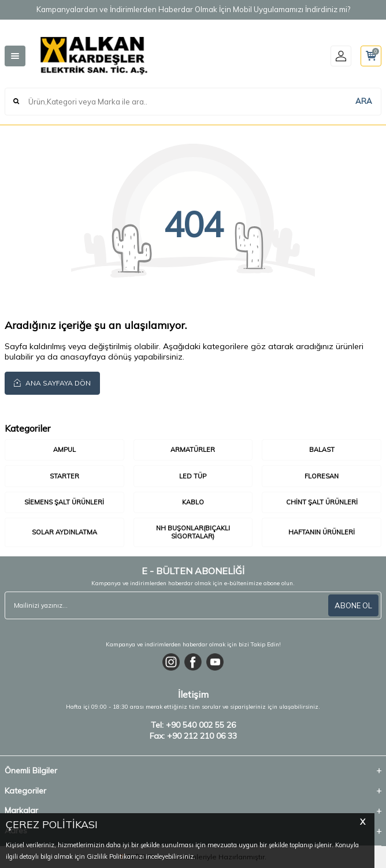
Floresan (322, 476)
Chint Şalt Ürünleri (322, 502)
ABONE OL (353, 605)
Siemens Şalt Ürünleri (64, 502)
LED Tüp (193, 476)
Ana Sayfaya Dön (52, 383)
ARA (364, 101)
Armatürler (193, 450)
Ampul (64, 450)
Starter (64, 476)
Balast (322, 450)
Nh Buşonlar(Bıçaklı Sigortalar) (193, 532)
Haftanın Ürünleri (322, 532)
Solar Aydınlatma (64, 532)
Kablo (193, 502)
